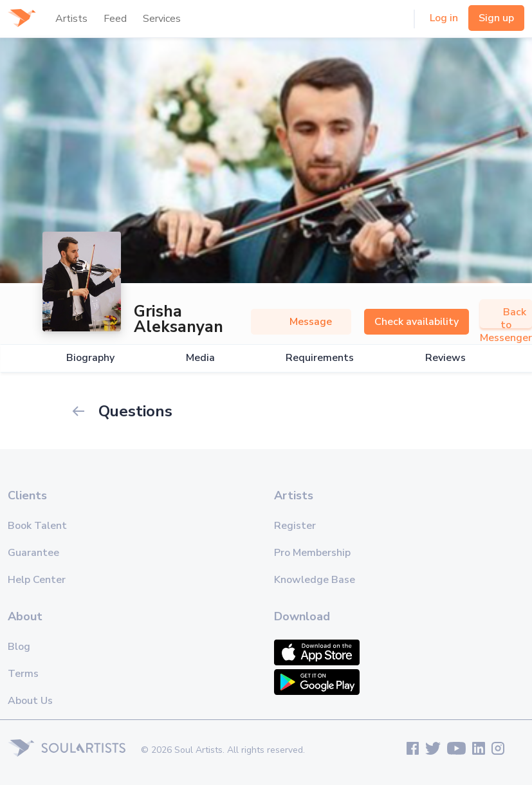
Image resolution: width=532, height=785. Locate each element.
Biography (90, 358)
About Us (30, 701)
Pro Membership (312, 553)
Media (200, 358)
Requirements (320, 358)
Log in (444, 18)
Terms (23, 674)
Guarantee (33, 553)
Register (295, 526)
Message (301, 322)
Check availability (417, 322)
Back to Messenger (506, 325)
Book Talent (37, 526)
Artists (71, 19)
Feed (115, 19)
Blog (19, 647)
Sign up (496, 18)
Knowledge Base (315, 580)
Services (162, 19)
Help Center (37, 580)
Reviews (445, 358)
